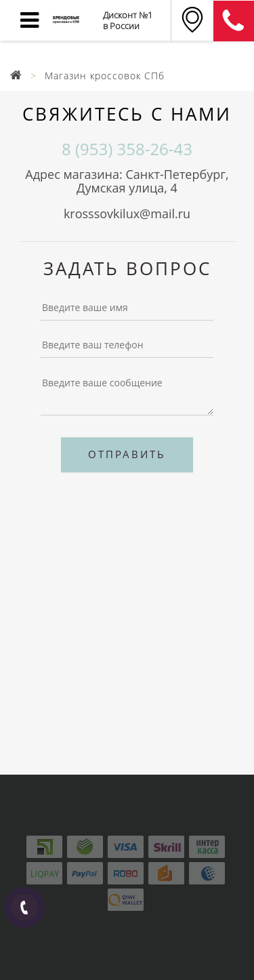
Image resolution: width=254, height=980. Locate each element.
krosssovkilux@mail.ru (127, 214)
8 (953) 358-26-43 (127, 149)
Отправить (127, 454)
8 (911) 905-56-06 (234, 21)
